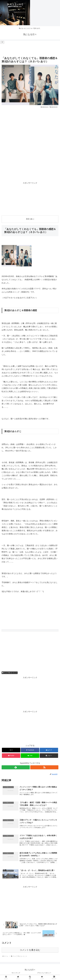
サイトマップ (16, 974)
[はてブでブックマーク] (49, 750)
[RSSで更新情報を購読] (44, 767)
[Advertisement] (30, 49)
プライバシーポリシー (44, 974)
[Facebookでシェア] (30, 750)
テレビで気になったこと (10, 673)
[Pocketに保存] (11, 756)
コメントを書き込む (30, 951)
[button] (49, 756)
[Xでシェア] (11, 750)
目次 (28, 219)
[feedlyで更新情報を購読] (16, 767)
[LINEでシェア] (30, 756)
